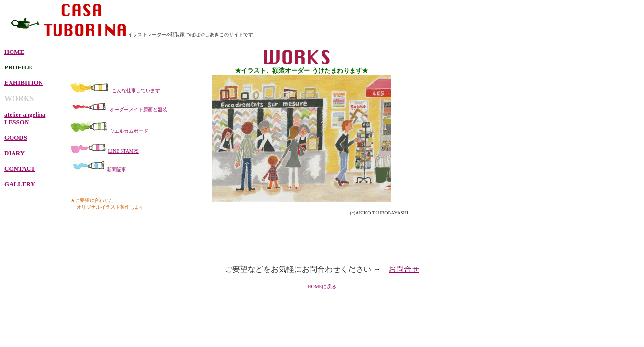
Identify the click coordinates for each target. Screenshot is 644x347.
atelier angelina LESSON (25, 118)
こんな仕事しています (136, 90)
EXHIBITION (24, 83)
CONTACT (20, 168)
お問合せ (404, 269)
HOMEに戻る (322, 287)
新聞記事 (117, 169)
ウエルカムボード (129, 131)
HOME (14, 52)
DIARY (14, 153)
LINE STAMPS (124, 151)
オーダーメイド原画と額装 (138, 110)
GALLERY (20, 184)
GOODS (16, 138)
